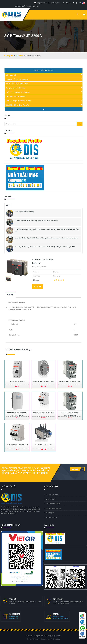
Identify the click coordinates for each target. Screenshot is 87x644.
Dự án (8, 205)
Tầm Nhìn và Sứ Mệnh (53, 504)
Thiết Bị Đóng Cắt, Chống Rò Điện (18, 101)
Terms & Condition (33, 639)
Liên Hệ (38, 286)
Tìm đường (82, 617)
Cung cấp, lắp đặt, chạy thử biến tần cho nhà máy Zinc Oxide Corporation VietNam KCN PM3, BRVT (47, 238)
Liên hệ (78, 469)
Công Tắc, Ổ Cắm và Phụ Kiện (17, 79)
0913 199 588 (14, 616)
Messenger (82, 634)
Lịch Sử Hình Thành (52, 495)
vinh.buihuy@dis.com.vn (61, 619)
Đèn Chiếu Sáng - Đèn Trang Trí (18, 105)
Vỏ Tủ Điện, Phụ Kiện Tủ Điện (17, 84)
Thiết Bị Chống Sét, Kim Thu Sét (18, 92)
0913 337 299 (14, 619)
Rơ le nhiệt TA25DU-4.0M (43, 445)
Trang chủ (9, 56)
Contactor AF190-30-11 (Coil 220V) (44, 381)
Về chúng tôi (50, 513)
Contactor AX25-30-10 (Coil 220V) (70, 381)
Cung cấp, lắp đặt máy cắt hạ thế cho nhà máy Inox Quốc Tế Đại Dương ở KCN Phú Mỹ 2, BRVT (45, 247)
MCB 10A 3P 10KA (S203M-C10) (44, 413)
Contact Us (56, 639)
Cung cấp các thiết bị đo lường (25, 212)
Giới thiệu (11, 295)
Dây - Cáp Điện (11, 75)
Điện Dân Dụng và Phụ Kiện (16, 96)
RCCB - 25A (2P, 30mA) (17, 381)
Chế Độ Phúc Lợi (51, 517)
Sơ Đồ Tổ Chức (51, 499)
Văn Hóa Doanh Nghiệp (53, 508)
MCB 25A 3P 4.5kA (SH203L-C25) (17, 445)
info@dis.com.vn (58, 616)
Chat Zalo (82, 623)
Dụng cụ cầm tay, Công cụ (15, 88)
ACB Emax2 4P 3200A (43, 259)
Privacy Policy (46, 639)
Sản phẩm (19, 56)
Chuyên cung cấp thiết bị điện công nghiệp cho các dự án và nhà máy (36, 220)
